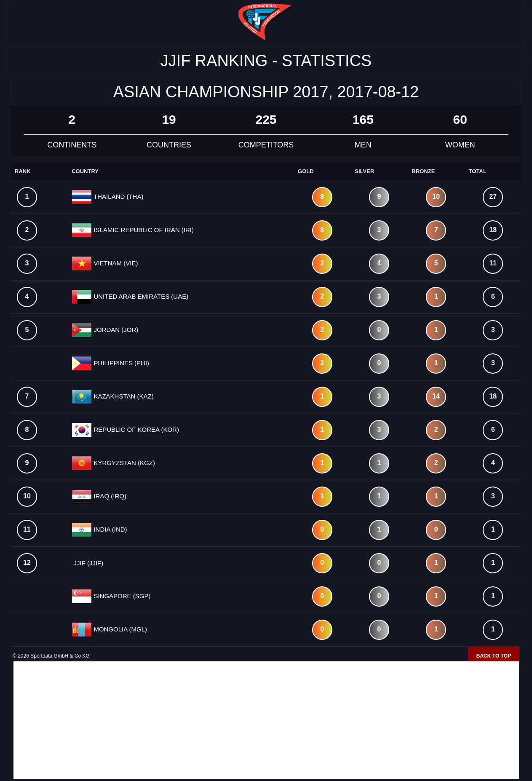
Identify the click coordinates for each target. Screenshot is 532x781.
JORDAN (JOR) (115, 330)
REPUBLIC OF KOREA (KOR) (135, 429)
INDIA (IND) (109, 529)
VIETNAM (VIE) (115, 263)
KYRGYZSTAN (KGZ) (123, 463)
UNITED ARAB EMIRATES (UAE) (140, 296)
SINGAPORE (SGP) (121, 596)
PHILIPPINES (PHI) (120, 363)
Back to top (494, 656)
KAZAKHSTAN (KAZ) (123, 396)
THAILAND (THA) (118, 197)
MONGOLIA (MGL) (119, 629)
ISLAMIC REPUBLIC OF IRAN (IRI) (143, 230)
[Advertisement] (266, 720)
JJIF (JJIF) (87, 563)
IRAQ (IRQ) (109, 496)
